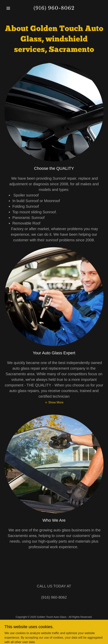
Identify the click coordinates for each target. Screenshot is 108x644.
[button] (12, 8)
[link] (54, 9)
